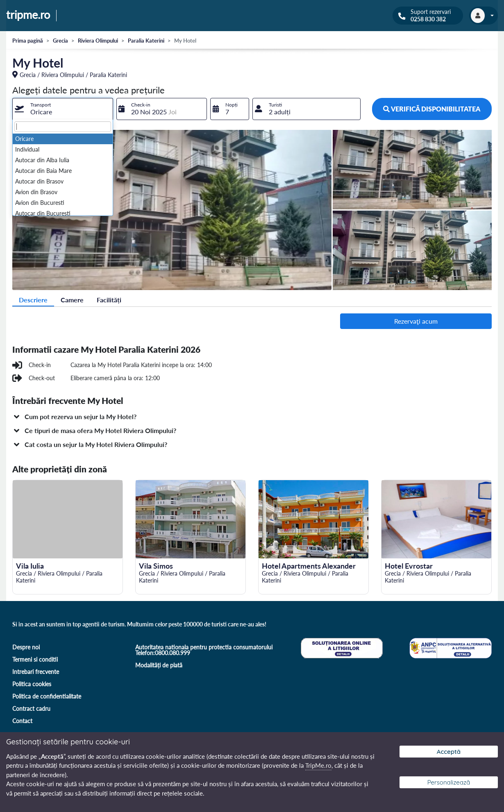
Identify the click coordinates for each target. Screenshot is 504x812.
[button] (252, 417)
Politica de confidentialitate (47, 696)
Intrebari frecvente (36, 672)
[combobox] (63, 109)
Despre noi (26, 647)
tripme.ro (28, 15)
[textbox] (63, 127)
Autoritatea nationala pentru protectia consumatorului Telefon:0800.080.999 (204, 650)
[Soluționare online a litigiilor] (341, 647)
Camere (72, 300)
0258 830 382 (428, 19)
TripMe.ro (318, 765)
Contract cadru (31, 709)
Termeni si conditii (35, 659)
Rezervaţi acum (416, 321)
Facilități (109, 300)
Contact (22, 721)
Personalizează (449, 782)
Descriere (33, 300)
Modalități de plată (159, 665)
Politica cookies (32, 684)
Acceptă (449, 752)
